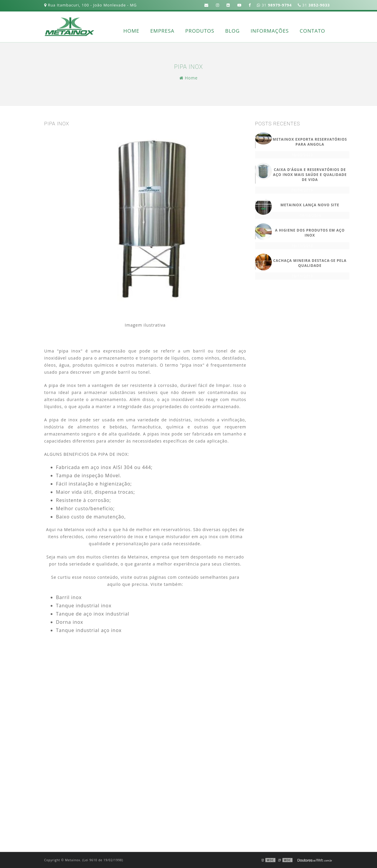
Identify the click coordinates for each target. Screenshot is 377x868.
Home (132, 31)
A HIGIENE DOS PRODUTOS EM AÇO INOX (310, 233)
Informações (270, 31)
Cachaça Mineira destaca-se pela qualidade (310, 263)
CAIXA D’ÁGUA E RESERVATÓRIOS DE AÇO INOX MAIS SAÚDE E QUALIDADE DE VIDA (310, 175)
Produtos (200, 31)
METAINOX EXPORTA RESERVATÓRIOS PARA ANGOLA (310, 142)
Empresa (162, 31)
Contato (312, 31)
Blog (233, 31)
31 (314, 5)
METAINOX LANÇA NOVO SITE (310, 205)
